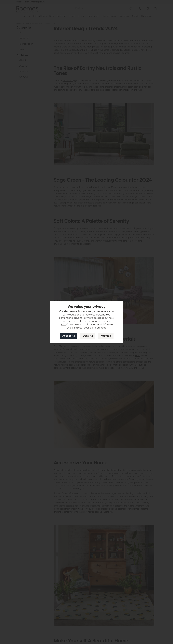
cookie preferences (95, 328)
